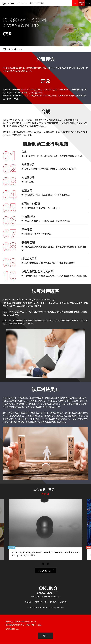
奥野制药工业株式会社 (45, 593)
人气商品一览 (45, 571)
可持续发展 (13, 49)
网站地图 (28, 602)
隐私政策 (63, 602)
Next (48, 564)
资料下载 (88, 3)
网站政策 (53, 602)
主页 (4, 49)
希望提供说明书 (82, 3)
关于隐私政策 (12, 629)
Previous (43, 564)
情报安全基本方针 (41, 602)
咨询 (75, 3)
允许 (45, 636)
